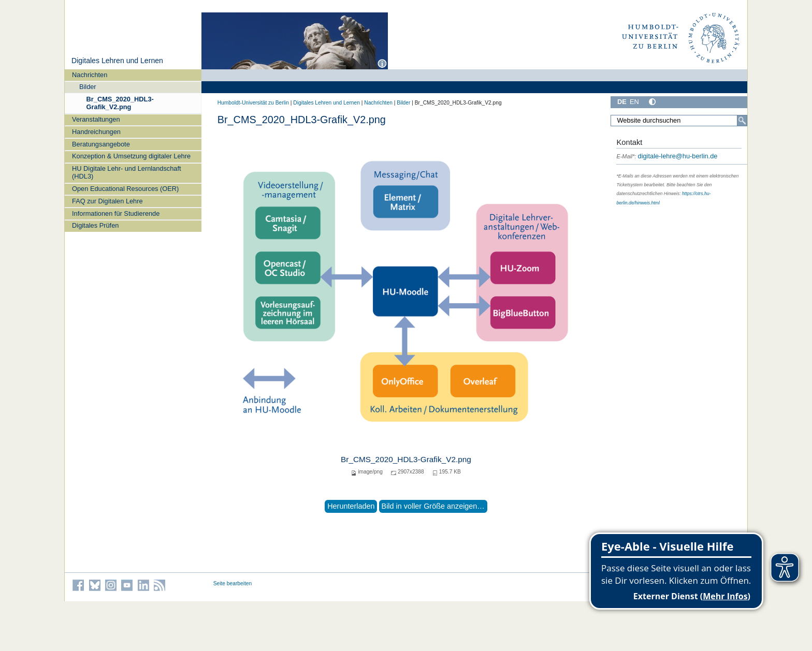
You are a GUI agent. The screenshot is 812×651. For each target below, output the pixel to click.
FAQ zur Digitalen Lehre (107, 201)
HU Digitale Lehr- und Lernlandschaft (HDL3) (127, 172)
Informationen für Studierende (116, 213)
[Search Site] (679, 121)
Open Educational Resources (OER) (125, 189)
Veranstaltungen (96, 119)
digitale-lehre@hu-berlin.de (667, 156)
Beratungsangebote (101, 144)
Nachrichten (90, 75)
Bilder (88, 87)
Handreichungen (96, 132)
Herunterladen (351, 506)
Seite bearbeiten (233, 583)
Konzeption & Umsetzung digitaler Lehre (131, 156)
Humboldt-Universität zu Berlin (253, 103)
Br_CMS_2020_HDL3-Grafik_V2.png (120, 103)
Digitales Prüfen (95, 225)
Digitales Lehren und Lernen (117, 61)
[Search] (742, 121)
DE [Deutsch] (622, 102)
